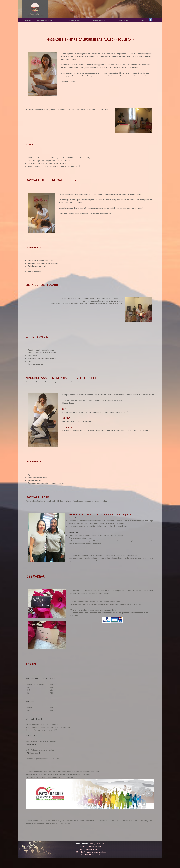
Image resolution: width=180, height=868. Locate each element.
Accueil (28, 20)
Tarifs (142, 20)
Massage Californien (44, 20)
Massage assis (75, 20)
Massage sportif (99, 20)
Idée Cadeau (124, 20)
